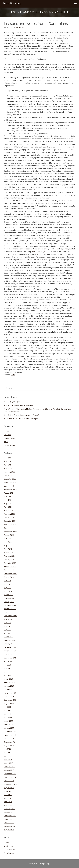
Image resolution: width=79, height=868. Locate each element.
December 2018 (10, 774)
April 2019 (8, 760)
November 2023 (10, 567)
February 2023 (9, 598)
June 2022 (8, 626)
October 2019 (9, 739)
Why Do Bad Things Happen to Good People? (21, 415)
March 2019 (8, 763)
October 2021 (9, 654)
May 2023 (8, 588)
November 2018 (10, 777)
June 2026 (8, 458)
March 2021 (8, 679)
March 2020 (8, 721)
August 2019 (9, 746)
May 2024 (8, 546)
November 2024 (10, 525)
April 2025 (8, 507)
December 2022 (10, 605)
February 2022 (9, 640)
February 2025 (9, 514)
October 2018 (9, 781)
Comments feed (10, 849)
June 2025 (8, 500)
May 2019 (8, 756)
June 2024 (8, 542)
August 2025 (9, 493)
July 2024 (7, 539)
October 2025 (9, 486)
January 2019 (9, 770)
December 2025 (10, 479)
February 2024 (9, 556)
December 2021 (10, 647)
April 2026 (8, 465)
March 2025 (8, 510)
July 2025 (7, 496)
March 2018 (8, 805)
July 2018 (7, 791)
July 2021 (7, 665)
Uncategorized (10, 445)
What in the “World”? (12, 402)
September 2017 (10, 826)
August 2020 (9, 703)
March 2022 (8, 637)
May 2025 (8, 503)
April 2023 (8, 591)
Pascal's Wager (10, 438)
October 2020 (9, 696)
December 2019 (10, 732)
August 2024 (9, 535)
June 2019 (8, 753)
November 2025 (10, 482)
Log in (6, 842)
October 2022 (9, 612)
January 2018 (9, 812)
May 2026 (8, 461)
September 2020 (10, 700)
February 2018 (9, 809)
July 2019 (7, 749)
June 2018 (8, 795)
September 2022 (10, 616)
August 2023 (9, 577)
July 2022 (7, 623)
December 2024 (10, 521)
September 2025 (10, 489)
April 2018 (8, 802)
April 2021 (8, 675)
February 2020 (9, 725)
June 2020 (8, 711)
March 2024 (8, 553)
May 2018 (8, 798)
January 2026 (9, 475)
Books (6, 431)
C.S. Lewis (8, 435)
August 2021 (9, 661)
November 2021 (10, 651)
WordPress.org (10, 853)
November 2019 (10, 735)
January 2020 (9, 728)
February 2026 (9, 472)
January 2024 (9, 560)
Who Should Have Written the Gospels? (19, 405)
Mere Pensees (12, 4)
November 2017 (10, 819)
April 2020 (8, 718)
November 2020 (10, 693)
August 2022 (9, 619)
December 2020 (10, 689)
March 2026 (8, 468)
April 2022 (8, 633)
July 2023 (7, 581)
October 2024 (9, 528)
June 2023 (8, 584)
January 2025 (9, 517)
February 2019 (9, 767)
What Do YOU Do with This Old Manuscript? (21, 419)
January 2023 (9, 602)
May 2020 (8, 714)
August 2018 (9, 788)
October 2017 (9, 823)
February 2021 (9, 682)
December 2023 (10, 563)
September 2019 (10, 742)
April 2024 (8, 549)
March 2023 (8, 595)
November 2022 (10, 609)
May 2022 (8, 630)
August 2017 (9, 830)
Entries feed (9, 846)
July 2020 (7, 707)
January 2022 (9, 644)
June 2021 (8, 668)
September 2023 (10, 574)
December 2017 (10, 816)
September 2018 (10, 784)
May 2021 (8, 672)
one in (41, 252)
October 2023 (9, 570)
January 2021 (9, 686)
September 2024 (10, 532)
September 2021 (10, 658)
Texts (13, 375)
